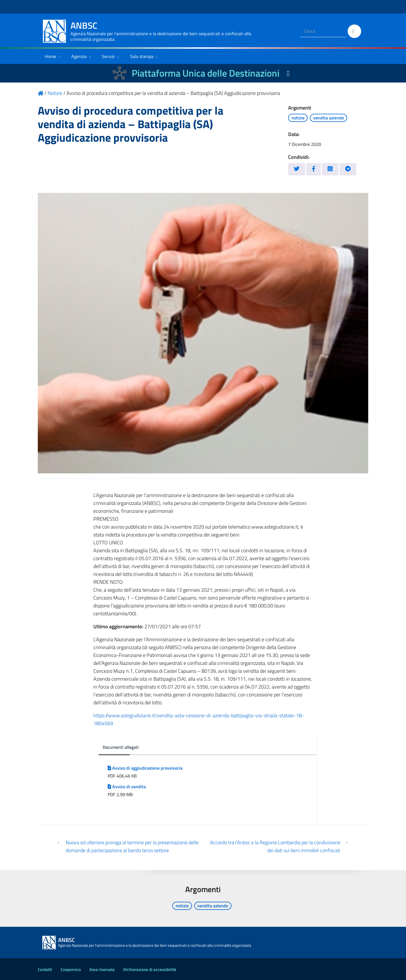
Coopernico (71, 969)
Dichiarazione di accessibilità (150, 969)
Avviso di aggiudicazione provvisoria (145, 768)
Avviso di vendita (127, 787)
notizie (298, 118)
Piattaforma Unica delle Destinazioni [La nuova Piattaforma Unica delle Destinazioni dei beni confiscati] (206, 73)
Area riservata (102, 969)
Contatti (45, 969)
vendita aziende (329, 118)
